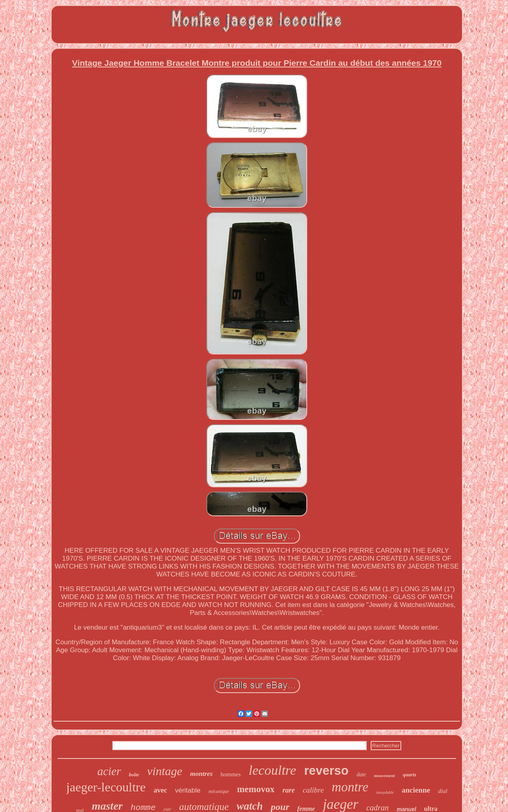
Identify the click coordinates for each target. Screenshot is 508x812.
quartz (410, 775)
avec (160, 790)
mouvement (384, 776)
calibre (313, 790)
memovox (256, 789)
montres (201, 774)
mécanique (219, 791)
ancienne (416, 790)
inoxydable (385, 792)
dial (443, 791)
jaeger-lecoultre (106, 787)
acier (109, 771)
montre (350, 787)
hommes (231, 774)
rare (289, 790)
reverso (326, 771)
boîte (134, 775)
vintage (165, 771)
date (361, 775)
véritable (188, 790)
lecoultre (273, 770)
